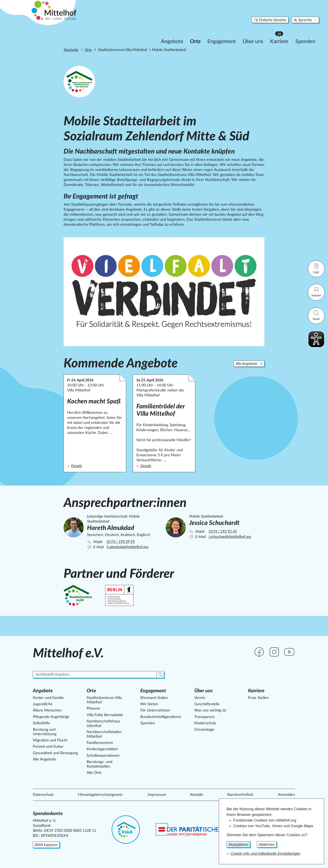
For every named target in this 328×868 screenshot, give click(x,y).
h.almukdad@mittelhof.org (127, 547)
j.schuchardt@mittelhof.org (230, 537)
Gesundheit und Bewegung (55, 753)
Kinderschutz (205, 723)
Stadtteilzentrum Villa (104, 700)
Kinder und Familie (48, 698)
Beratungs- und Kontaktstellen (99, 764)
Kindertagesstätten (102, 749)
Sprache (282, 13)
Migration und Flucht (50, 740)
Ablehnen (267, 845)
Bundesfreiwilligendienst (161, 717)
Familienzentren (100, 743)
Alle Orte (94, 773)
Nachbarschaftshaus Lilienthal (103, 724)
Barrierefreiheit (240, 795)
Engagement (198, 35)
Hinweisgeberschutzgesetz (100, 795)
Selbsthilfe (41, 723)
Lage (316, 268)
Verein (200, 698)
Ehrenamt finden (154, 698)
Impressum (157, 795)
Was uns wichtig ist (210, 710)
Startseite (71, 50)
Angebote (148, 35)
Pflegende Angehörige (51, 717)
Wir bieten (149, 704)
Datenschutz (43, 795)
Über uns (229, 35)
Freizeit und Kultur (48, 747)
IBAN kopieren (46, 845)
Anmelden (286, 795)
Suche (316, 315)
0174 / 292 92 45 (223, 532)
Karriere (258, 34)
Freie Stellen (258, 698)
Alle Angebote (249, 364)
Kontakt (316, 292)
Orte (172, 35)
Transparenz (204, 717)
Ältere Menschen (47, 710)
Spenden (282, 35)
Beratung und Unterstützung (45, 732)
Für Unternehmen (155, 710)
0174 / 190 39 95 (121, 542)
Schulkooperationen (103, 756)
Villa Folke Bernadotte (105, 715)
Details (94, 466)
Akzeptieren (238, 845)
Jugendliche (43, 704)
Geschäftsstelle (207, 704)
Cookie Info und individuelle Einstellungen (265, 854)
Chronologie (204, 730)
